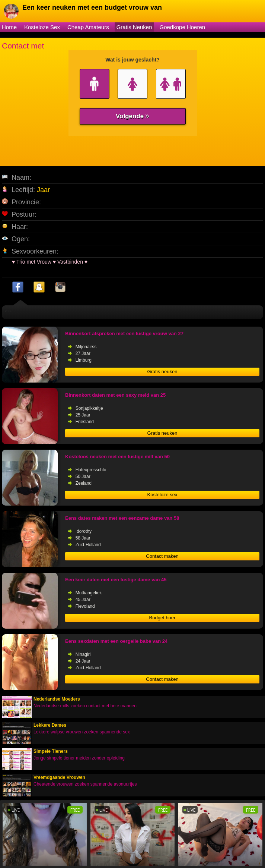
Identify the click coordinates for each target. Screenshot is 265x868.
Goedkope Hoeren (183, 27)
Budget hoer (162, 618)
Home (9, 27)
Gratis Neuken (134, 27)
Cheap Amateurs (88, 27)
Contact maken (162, 556)
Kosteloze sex (162, 495)
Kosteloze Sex (42, 27)
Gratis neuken (162, 372)
